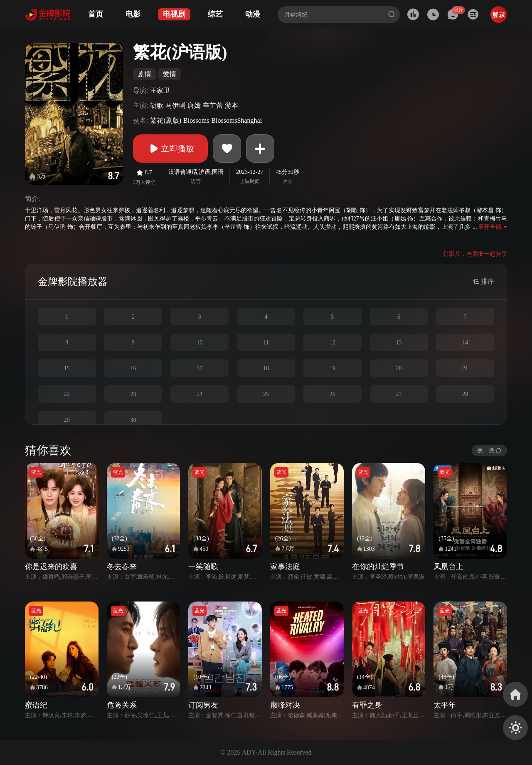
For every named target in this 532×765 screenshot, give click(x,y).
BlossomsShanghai (236, 120)
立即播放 (170, 149)
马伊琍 (175, 105)
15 (67, 368)
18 (266, 368)
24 (199, 394)
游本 (232, 105)
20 (399, 368)
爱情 (170, 74)
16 (133, 368)
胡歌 (157, 105)
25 (266, 394)
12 (332, 343)
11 (266, 343)
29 (67, 420)
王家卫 (160, 90)
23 (133, 394)
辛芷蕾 (213, 105)
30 (133, 420)
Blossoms (196, 120)
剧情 (145, 74)
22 (67, 394)
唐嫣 (194, 105)
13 (399, 343)
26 (332, 394)
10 (199, 343)
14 (465, 343)
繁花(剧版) (166, 120)
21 (465, 368)
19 (332, 368)
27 (399, 394)
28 (465, 394)
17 (199, 368)
